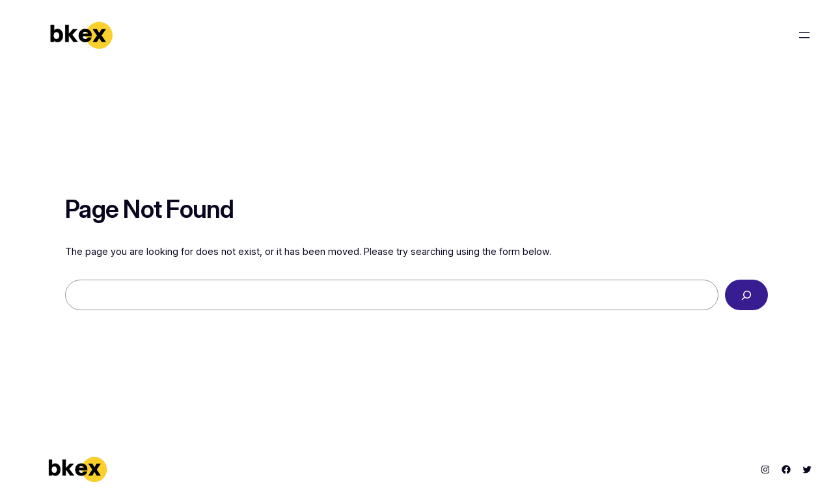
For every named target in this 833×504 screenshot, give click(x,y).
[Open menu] (804, 35)
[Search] (746, 295)
